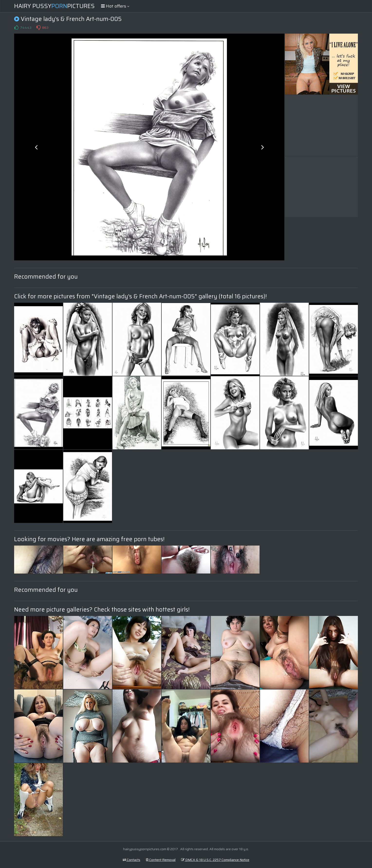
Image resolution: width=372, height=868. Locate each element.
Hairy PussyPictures (54, 6)
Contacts (131, 860)
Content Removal (161, 860)
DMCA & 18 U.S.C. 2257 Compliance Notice (215, 860)
